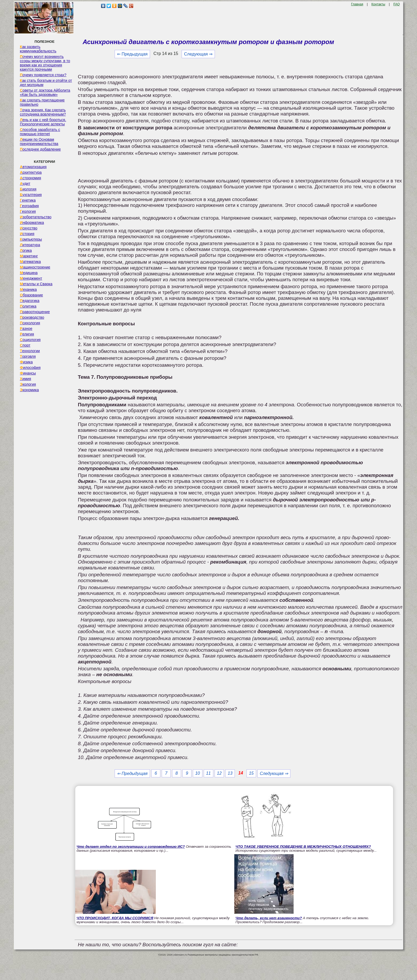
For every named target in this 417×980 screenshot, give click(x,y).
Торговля (28, 356)
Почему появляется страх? (43, 75)
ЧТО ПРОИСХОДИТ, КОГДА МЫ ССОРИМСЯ (115, 918)
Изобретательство (36, 217)
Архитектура (31, 172)
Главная (357, 4)
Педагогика (30, 301)
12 (219, 773)
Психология (30, 323)
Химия (26, 379)
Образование (32, 295)
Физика (26, 362)
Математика (30, 262)
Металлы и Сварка (36, 284)
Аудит (25, 184)
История (27, 234)
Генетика (28, 200)
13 (230, 773)
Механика (28, 289)
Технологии (30, 351)
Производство (32, 317)
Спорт (25, 345)
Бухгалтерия (31, 195)
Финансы (28, 373)
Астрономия (31, 178)
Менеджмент (31, 278)
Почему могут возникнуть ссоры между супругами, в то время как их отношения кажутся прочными (45, 63)
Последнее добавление (40, 149)
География (29, 206)
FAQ (397, 4)
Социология (30, 340)
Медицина (29, 273)
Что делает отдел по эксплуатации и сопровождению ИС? (131, 847)
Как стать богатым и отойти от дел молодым (46, 83)
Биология (28, 189)
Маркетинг (29, 256)
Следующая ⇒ (198, 54)
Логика (26, 250)
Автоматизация (33, 167)
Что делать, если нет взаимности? (269, 918)
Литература (30, 245)
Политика (28, 306)
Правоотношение (35, 312)
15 (251, 773)
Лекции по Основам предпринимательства (39, 142)
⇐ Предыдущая (132, 54)
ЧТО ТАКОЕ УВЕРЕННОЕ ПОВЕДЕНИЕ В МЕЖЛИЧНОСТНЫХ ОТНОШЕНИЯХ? (303, 847)
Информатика (32, 223)
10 (198, 773)
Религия (27, 334)
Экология (28, 384)
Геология (28, 211)
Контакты (378, 4)
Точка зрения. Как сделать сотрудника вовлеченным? (43, 112)
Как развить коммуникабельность (38, 49)
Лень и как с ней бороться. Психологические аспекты (43, 122)
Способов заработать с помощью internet (40, 132)
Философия (30, 368)
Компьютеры (31, 239)
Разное (26, 329)
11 (208, 773)
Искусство (29, 228)
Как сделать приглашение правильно (42, 102)
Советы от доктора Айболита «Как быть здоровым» (45, 92)
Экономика (29, 390)
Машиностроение (35, 267)
